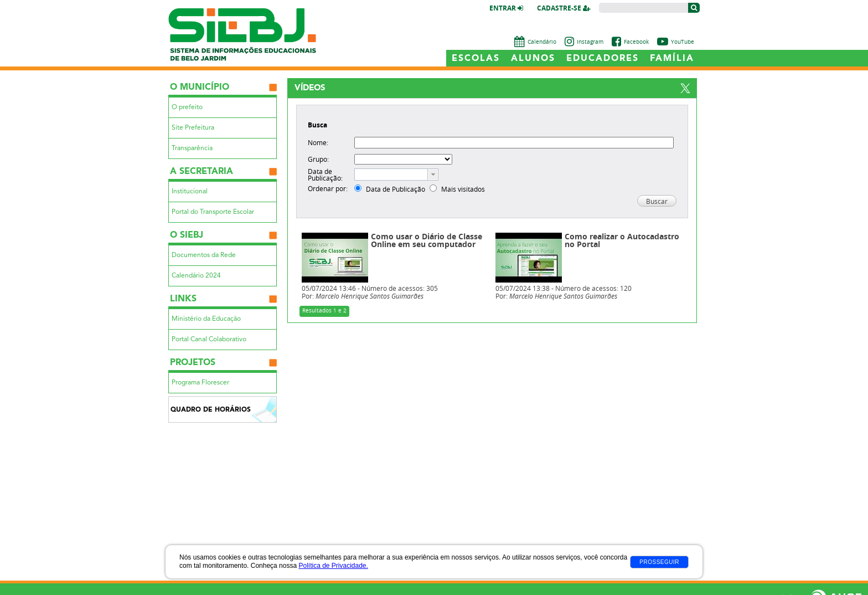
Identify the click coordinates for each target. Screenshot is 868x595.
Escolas (476, 59)
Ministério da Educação (206, 319)
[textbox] (391, 175)
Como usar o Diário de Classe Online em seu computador (427, 241)
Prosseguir (659, 562)
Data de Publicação (396, 189)
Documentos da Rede (204, 255)
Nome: (318, 142)
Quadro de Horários (211, 410)
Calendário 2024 (196, 276)
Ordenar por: (328, 188)
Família (672, 59)
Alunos (533, 59)
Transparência (192, 148)
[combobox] (396, 175)
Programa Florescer (200, 383)
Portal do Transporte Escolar (213, 212)
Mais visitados (463, 189)
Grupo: (318, 159)
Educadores (603, 59)
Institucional (190, 192)
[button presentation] (433, 175)
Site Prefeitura (193, 128)
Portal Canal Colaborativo (209, 340)
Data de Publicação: (325, 175)
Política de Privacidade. (333, 566)
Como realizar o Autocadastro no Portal (622, 241)
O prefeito (187, 107)
